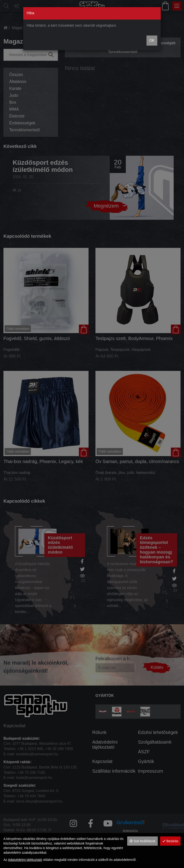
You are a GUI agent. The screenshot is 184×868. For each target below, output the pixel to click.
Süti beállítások (142, 841)
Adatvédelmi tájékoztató (25, 860)
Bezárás (170, 841)
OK (152, 40)
